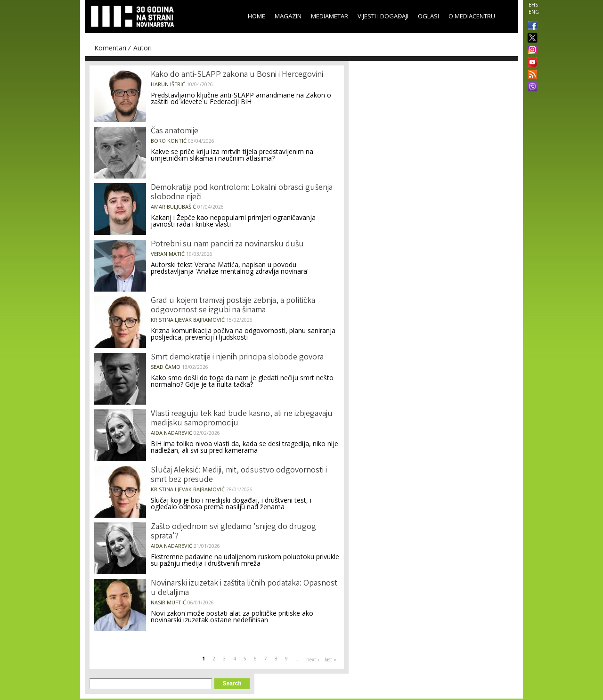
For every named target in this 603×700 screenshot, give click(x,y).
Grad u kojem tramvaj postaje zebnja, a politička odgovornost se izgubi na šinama (233, 306)
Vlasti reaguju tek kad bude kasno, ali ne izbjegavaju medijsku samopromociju (242, 419)
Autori (143, 48)
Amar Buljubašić (173, 207)
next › (313, 659)
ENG (534, 12)
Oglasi (428, 16)
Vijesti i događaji (383, 16)
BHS (533, 5)
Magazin (288, 16)
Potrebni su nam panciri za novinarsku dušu (227, 244)
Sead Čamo (166, 367)
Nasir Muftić (168, 602)
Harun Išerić (168, 84)
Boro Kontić (169, 141)
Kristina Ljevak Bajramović (188, 320)
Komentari (110, 48)
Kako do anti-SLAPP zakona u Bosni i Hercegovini (237, 75)
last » (330, 659)
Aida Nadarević (171, 433)
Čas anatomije (175, 131)
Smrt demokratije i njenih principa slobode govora (237, 358)
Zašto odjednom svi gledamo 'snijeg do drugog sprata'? (233, 532)
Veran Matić (168, 254)
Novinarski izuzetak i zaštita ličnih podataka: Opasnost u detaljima (244, 588)
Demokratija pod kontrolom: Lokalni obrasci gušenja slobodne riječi (242, 193)
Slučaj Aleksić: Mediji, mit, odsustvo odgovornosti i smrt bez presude (239, 475)
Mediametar (330, 16)
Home (257, 16)
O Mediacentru (472, 16)
